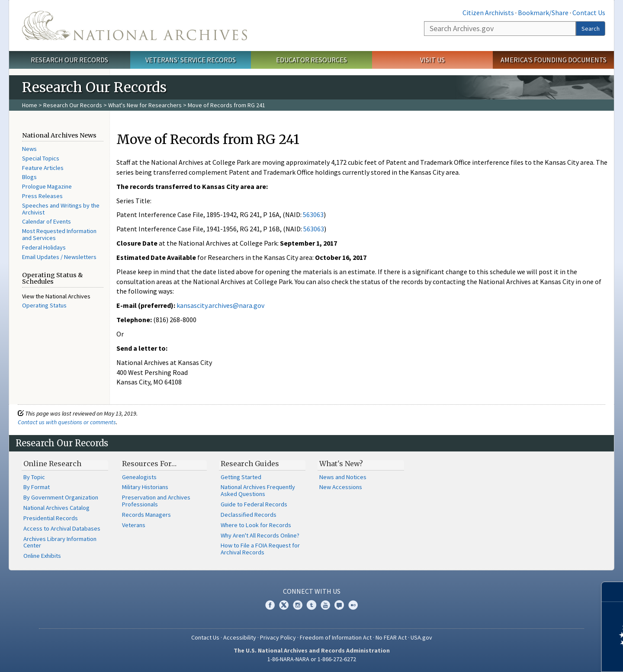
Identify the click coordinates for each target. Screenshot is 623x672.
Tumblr (311, 605)
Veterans (134, 525)
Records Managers (146, 515)
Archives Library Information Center (60, 542)
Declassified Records (249, 515)
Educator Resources (311, 60)
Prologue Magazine (47, 186)
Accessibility (240, 637)
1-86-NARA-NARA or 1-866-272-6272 (312, 659)
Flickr (353, 605)
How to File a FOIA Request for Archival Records (260, 549)
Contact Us (589, 13)
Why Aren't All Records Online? (260, 535)
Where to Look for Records (256, 525)
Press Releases (42, 196)
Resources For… (149, 464)
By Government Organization (61, 497)
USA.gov (421, 637)
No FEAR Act (391, 637)
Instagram (298, 605)
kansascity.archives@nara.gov (220, 305)
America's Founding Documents (554, 60)
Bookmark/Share (543, 13)
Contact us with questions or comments (67, 422)
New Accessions (341, 487)
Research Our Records (69, 60)
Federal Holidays (44, 247)
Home (30, 105)
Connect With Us (312, 591)
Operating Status (44, 305)
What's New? (341, 464)
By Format (37, 487)
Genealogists (139, 477)
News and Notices (343, 477)
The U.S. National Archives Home (135, 26)
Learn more (546, 656)
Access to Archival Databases (62, 528)
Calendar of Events (47, 221)
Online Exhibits (42, 556)
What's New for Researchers (145, 105)
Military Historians (145, 487)
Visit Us (432, 60)
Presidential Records (51, 518)
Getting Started (241, 477)
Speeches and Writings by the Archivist (61, 209)
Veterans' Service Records (191, 60)
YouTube (325, 605)
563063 (313, 214)
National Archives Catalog (56, 508)
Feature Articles (43, 168)
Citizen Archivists (488, 13)
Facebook (270, 605)
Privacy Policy (278, 637)
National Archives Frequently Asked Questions (258, 490)
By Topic (34, 477)
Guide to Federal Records (254, 504)
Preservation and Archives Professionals (156, 501)
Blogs (29, 177)
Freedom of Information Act (336, 637)
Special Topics (41, 158)
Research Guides (250, 464)
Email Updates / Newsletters (59, 257)
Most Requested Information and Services (59, 234)
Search (591, 29)
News (29, 149)
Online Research (52, 464)
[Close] (613, 592)
